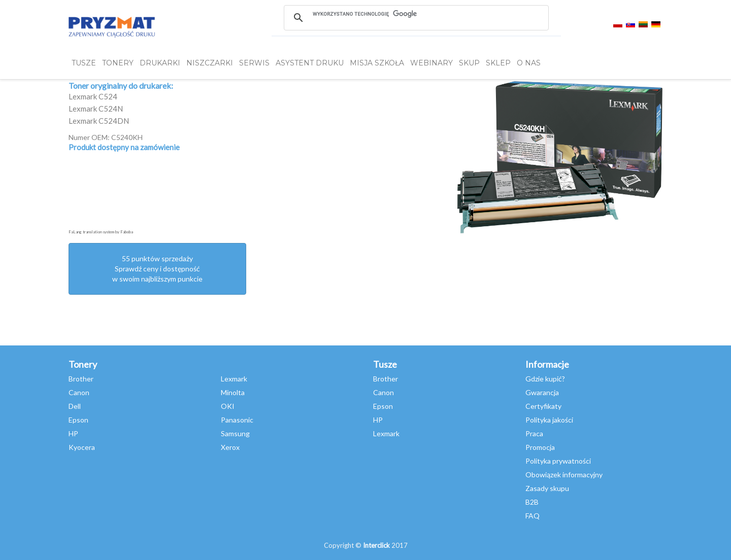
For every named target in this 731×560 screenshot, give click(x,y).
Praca (534, 433)
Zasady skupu (547, 488)
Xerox (230, 447)
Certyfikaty (543, 406)
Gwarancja (542, 392)
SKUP (469, 63)
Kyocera (82, 447)
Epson (78, 420)
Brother (81, 379)
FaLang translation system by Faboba (101, 232)
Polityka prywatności (558, 461)
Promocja (540, 447)
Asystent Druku (310, 63)
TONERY (118, 63)
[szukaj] (416, 14)
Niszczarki (210, 63)
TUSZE (84, 63)
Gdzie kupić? (545, 379)
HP (73, 433)
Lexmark (234, 379)
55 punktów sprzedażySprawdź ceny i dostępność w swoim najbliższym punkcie (157, 269)
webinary (431, 63)
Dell (75, 406)
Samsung (235, 433)
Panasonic (237, 420)
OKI (228, 406)
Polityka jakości (549, 420)
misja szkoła (377, 63)
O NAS (529, 63)
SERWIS (254, 63)
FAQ (533, 516)
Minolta (233, 392)
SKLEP (498, 63)
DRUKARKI (160, 63)
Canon (79, 392)
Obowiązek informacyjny (564, 475)
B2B (532, 502)
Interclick (376, 545)
